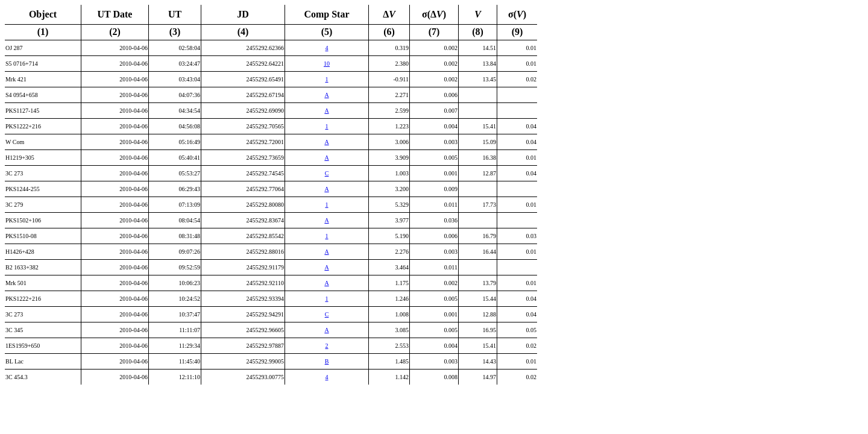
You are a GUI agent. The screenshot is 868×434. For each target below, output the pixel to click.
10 (327, 64)
